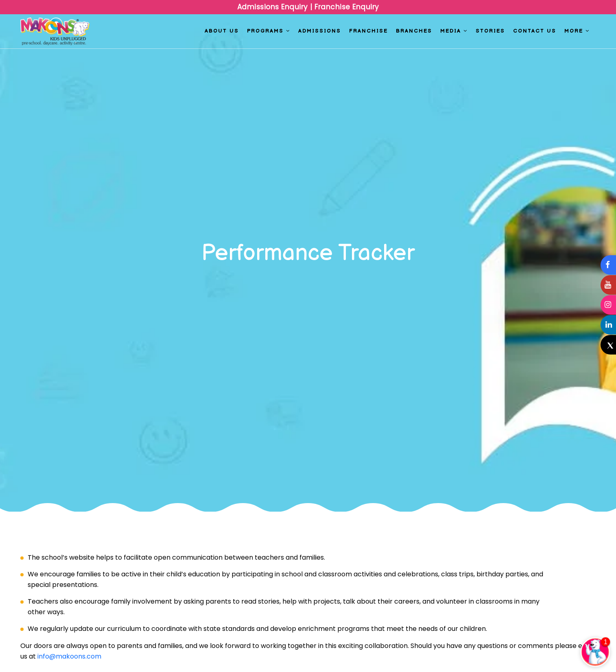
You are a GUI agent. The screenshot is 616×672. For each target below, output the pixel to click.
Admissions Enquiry (274, 7)
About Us (222, 31)
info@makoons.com (69, 656)
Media (454, 31)
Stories (490, 31)
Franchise (368, 31)
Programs (269, 31)
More (577, 31)
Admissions (320, 31)
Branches (414, 31)
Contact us (535, 31)
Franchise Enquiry (346, 7)
